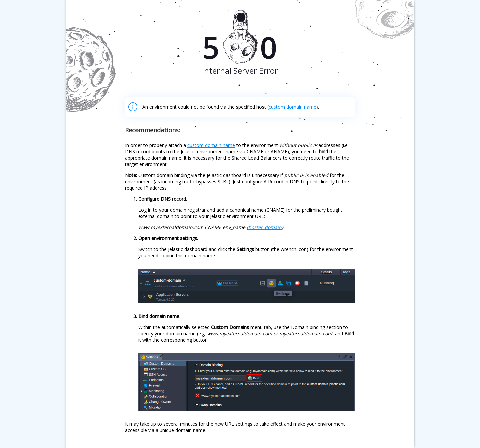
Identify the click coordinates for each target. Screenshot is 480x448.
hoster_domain (265, 227)
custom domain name (211, 145)
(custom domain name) (293, 107)
